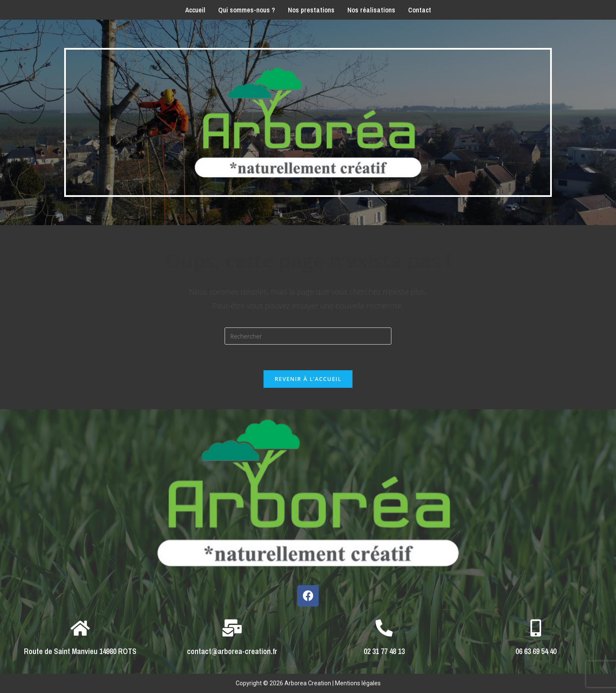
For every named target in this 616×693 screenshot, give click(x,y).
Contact (420, 10)
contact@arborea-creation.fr (232, 651)
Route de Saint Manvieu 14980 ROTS (80, 651)
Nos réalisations (371, 10)
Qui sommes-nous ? (247, 10)
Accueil (195, 10)
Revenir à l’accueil (308, 379)
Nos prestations (311, 10)
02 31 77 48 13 (384, 651)
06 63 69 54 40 (536, 651)
